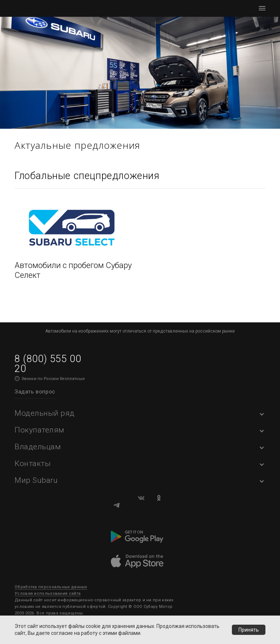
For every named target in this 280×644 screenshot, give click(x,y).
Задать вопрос (35, 392)
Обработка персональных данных (51, 587)
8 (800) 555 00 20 (48, 364)
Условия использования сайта (48, 593)
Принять (249, 630)
